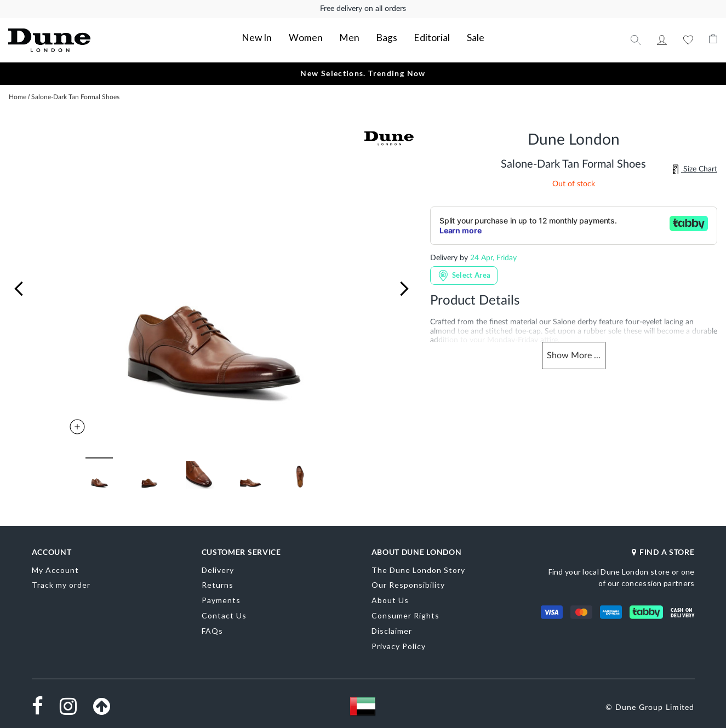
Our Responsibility (408, 583)
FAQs (212, 628)
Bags (383, 36)
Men (352, 36)
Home (18, 94)
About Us (390, 598)
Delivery (218, 567)
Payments (221, 598)
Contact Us (224, 613)
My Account (662, 38)
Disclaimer (392, 628)
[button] (19, 286)
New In (275, 36)
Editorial (421, 36)
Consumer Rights (405, 613)
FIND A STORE (663, 549)
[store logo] (79, 39)
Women (316, 36)
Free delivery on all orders (363, 9)
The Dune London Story (418, 567)
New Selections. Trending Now (363, 70)
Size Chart (695, 167)
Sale (458, 36)
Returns (218, 583)
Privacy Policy (399, 643)
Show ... (574, 354)
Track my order (61, 583)
